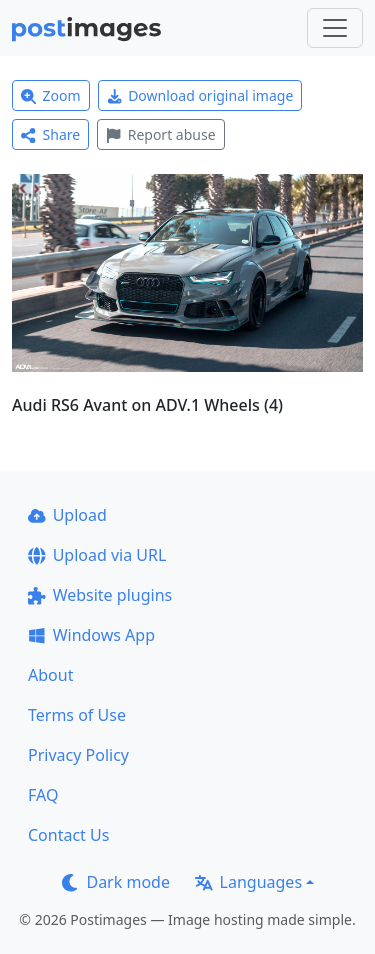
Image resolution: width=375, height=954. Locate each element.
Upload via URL (97, 555)
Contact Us (68, 835)
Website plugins (100, 595)
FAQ (43, 795)
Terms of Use (77, 715)
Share (50, 134)
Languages (248, 882)
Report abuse (160, 134)
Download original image (200, 95)
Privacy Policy (78, 755)
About (50, 675)
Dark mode (116, 882)
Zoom (51, 95)
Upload (67, 515)
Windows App (91, 635)
